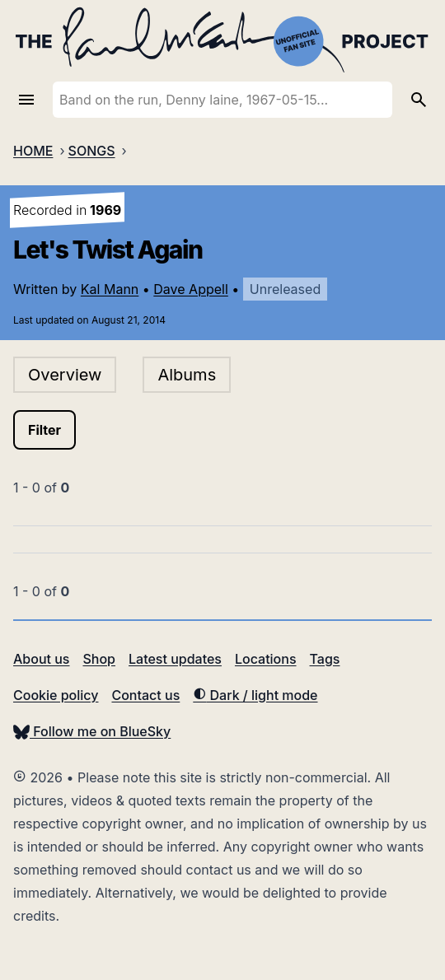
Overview (65, 375)
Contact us (145, 695)
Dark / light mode (255, 695)
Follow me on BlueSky (92, 731)
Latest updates (175, 659)
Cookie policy (56, 695)
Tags (325, 659)
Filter (44, 430)
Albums (187, 375)
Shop (99, 659)
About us (41, 659)
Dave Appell (191, 289)
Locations (266, 659)
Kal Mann (110, 289)
